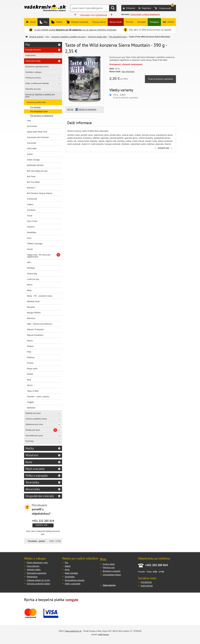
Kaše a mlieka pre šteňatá (37, 83)
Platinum (31, 357)
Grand (30, 249)
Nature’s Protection (36, 329)
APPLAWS (32, 149)
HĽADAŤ (113, 8)
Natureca (31, 318)
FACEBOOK (146, 582)
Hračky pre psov (33, 430)
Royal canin (32, 369)
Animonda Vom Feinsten (38, 137)
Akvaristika (33, 489)
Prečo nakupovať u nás (37, 563)
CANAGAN (32, 199)
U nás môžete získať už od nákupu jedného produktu (75, 30)
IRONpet (31, 268)
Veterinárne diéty (33, 61)
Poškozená (30, 55)
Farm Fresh (32, 221)
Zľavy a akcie (99, 22)
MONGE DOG (33, 302)
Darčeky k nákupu (34, 72)
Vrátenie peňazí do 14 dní (38, 580)
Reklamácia (32, 577)
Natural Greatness (35, 335)
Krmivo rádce (109, 564)
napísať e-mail (42, 525)
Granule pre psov (33, 50)
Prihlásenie (131, 8)
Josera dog (32, 274)
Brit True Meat (33, 182)
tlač (72, 109)
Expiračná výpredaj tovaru (37, 67)
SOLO (30, 385)
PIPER (30, 374)
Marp (29, 290)
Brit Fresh (31, 176)
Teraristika (32, 482)
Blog (103, 559)
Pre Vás (130, 22)
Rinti (29, 380)
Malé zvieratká (35, 469)
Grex (29, 238)
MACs (30, 285)
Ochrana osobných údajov (39, 584)
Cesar (30, 216)
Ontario (30, 346)
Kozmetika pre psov (34, 436)
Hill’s (29, 262)
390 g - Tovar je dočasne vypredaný (126, 96)
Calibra (30, 204)
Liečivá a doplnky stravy (36, 419)
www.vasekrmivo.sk (73, 631)
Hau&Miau (32, 232)
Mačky (59, 22)
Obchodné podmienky (37, 573)
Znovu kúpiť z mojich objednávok (145, 14)
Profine (30, 363)
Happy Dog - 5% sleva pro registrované (39, 256)
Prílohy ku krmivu (33, 78)
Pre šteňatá (35, 107)
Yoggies (31, 402)
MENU (170, 22)
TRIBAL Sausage (35, 244)
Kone (29, 462)
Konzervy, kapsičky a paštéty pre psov (68, 37)
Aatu (29, 121)
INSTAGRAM (147, 586)
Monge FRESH (34, 313)
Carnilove (31, 210)
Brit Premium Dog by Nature (40, 193)
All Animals (32, 126)
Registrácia (146, 8)
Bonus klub (116, 22)
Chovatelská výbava (112, 575)
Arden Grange (33, 160)
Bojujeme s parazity (112, 571)
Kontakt (142, 22)
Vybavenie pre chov (34, 424)
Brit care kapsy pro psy (37, 171)
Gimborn (31, 227)
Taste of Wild (33, 391)
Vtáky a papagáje (37, 476)
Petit (29, 352)
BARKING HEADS (35, 165)
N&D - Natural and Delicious (40, 324)
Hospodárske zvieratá (40, 496)
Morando (31, 307)
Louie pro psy (33, 279)
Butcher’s (31, 188)
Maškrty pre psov (33, 413)
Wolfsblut (31, 408)
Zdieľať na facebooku (88, 109)
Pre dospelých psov (118, 37)
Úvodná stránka (36, 37)
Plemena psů (109, 568)
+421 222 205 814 (43, 521)
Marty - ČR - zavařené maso (40, 296)
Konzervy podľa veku (97, 37)
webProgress (103, 635)
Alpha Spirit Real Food (37, 132)
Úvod (32, 22)
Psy (45, 22)
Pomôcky (30, 441)
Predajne (154, 22)
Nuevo (30, 341)
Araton (30, 154)
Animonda (32, 143)
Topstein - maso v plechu (38, 397)
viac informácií (128, 72)
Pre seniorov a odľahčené (42, 116)
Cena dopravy (33, 566)
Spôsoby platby (34, 570)
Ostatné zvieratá (79, 22)
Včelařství (32, 455)
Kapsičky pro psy (33, 89)
